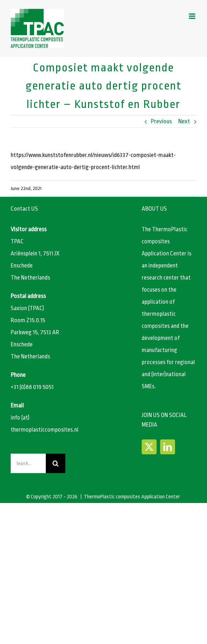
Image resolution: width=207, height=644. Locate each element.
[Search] (56, 463)
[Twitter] (149, 447)
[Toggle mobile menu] (193, 16)
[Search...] (28, 463)
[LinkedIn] (168, 447)
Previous (161, 121)
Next (184, 121)
